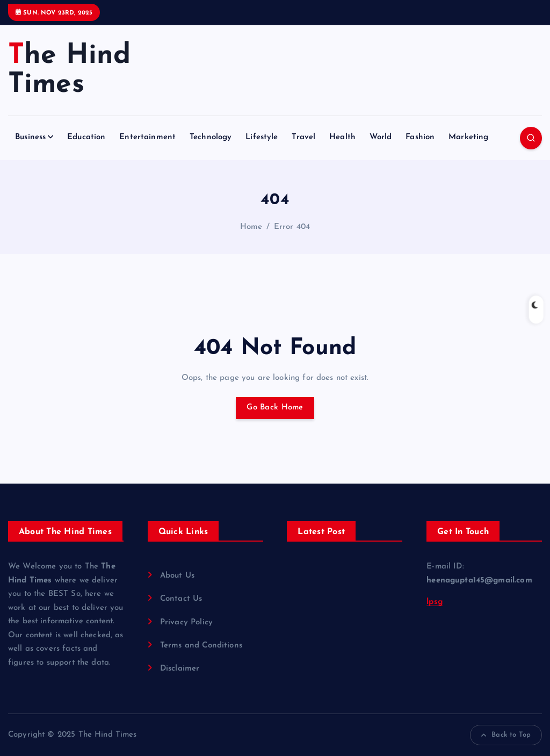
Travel (303, 137)
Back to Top (506, 735)
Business (30, 137)
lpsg (435, 602)
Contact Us (181, 599)
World (381, 137)
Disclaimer (180, 669)
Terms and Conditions (201, 646)
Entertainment (147, 137)
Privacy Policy (186, 622)
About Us (177, 576)
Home (251, 227)
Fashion (420, 137)
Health (342, 137)
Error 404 (292, 227)
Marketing (468, 137)
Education (86, 137)
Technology (211, 137)
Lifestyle (262, 137)
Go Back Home (275, 408)
